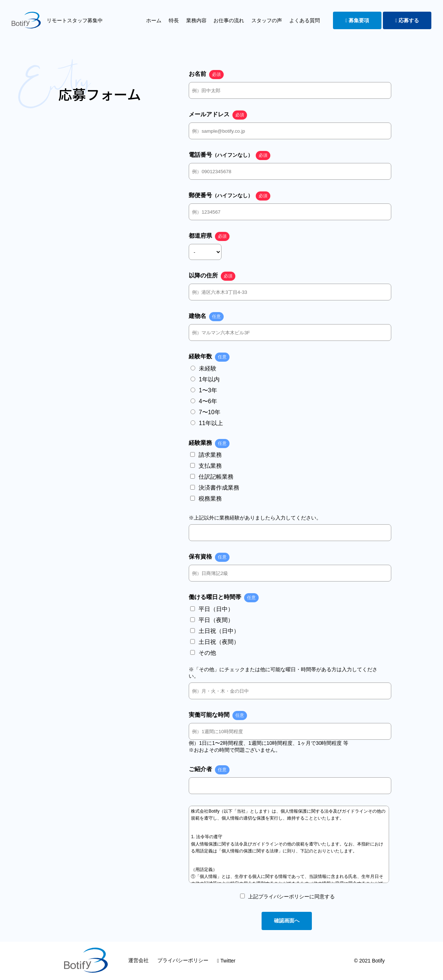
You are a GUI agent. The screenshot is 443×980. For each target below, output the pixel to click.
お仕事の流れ (229, 20)
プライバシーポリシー (183, 960)
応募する (407, 20)
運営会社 (138, 960)
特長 (174, 20)
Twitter (226, 961)
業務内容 (196, 20)
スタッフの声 (267, 20)
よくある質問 (305, 20)
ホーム (154, 20)
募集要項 (357, 20)
